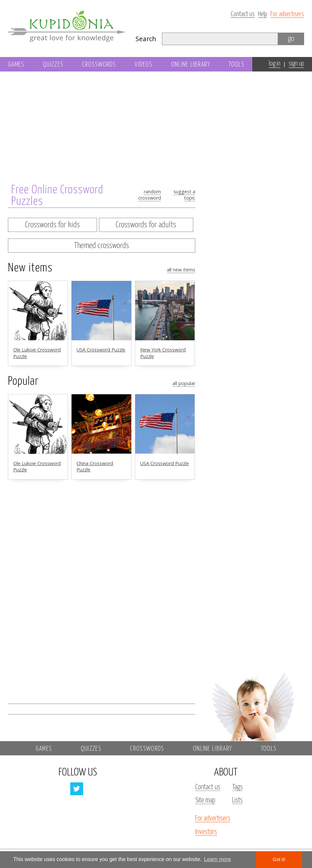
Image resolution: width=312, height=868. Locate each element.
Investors (206, 832)
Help (263, 14)
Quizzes (53, 65)
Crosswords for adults (146, 225)
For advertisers (287, 14)
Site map (205, 800)
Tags (237, 787)
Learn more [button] (218, 859)
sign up (296, 64)
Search (146, 39)
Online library (191, 65)
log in (275, 64)
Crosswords (99, 65)
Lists (237, 800)
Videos (143, 65)
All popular (184, 383)
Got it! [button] (279, 859)
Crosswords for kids (52, 225)
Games (16, 65)
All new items (181, 270)
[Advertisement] (253, 167)
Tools (236, 65)
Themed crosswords (102, 246)
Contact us (243, 14)
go (291, 39)
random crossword (150, 195)
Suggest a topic (184, 195)
